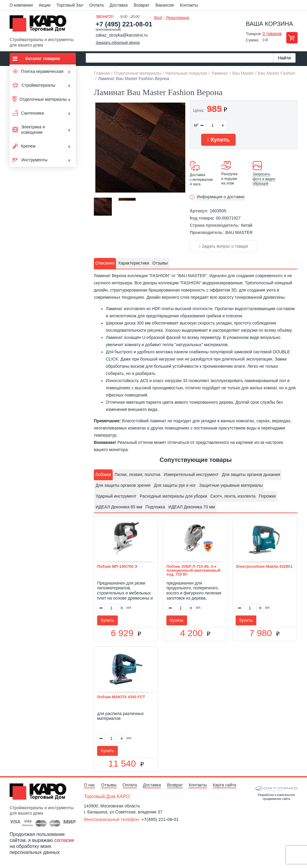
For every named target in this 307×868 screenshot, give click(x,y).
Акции (45, 5)
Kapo (40, 25)
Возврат (142, 5)
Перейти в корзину (292, 38)
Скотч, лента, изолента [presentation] (233, 496)
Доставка (119, 5)
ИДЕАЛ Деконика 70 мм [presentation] (192, 507)
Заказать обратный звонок (118, 43)
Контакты (189, 5)
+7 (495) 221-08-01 (124, 24)
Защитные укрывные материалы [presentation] (231, 485)
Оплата (97, 5)
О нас (89, 785)
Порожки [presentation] (267, 496)
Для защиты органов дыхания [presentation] (251, 474)
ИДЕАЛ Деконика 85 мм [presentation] (119, 507)
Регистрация (177, 18)
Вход (158, 18)
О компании (21, 5)
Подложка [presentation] (155, 507)
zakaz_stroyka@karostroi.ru (122, 35)
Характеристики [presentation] (133, 263)
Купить (218, 140)
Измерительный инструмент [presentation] (191, 474)
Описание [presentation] (105, 263)
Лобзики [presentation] (103, 474)
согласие (64, 840)
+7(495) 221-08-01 (160, 819)
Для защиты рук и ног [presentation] (175, 485)
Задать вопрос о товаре (224, 246)
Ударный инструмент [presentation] (116, 496)
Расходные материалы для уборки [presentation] (173, 496)
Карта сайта (225, 785)
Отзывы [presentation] (160, 263)
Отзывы (109, 785)
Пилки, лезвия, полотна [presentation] (137, 474)
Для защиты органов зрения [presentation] (123, 485)
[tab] (105, 263)
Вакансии (165, 5)
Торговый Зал (70, 5)
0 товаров (272, 34)
